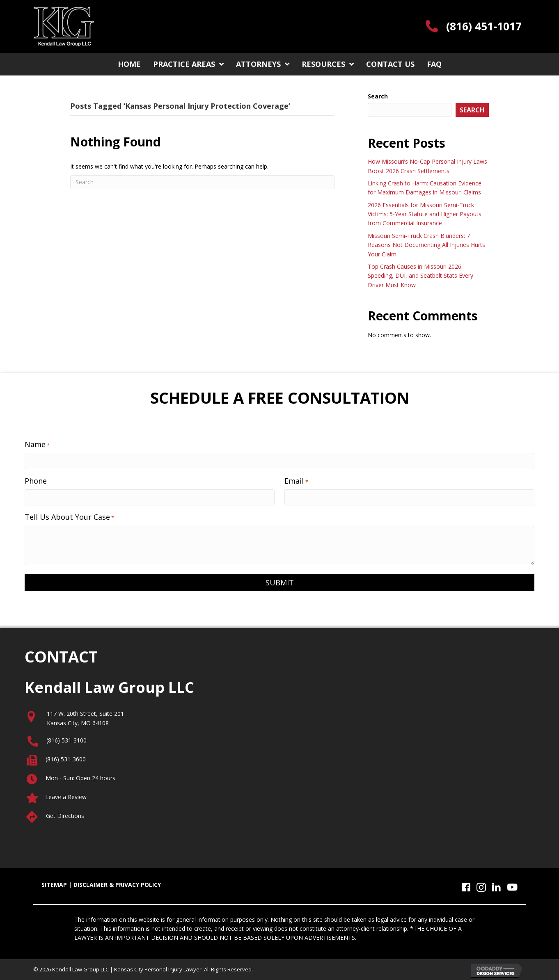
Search (378, 96)
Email (296, 481)
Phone (36, 481)
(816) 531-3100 (66, 740)
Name (37, 444)
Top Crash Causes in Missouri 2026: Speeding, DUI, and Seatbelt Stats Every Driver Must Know (420, 276)
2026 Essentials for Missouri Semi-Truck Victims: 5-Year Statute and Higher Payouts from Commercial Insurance (425, 214)
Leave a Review (66, 797)
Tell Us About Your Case (69, 517)
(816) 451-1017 (484, 26)
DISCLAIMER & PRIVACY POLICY (117, 885)
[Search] (202, 182)
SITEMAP (54, 885)
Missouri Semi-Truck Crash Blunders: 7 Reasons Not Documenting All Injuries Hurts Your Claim (426, 245)
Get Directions (65, 816)
